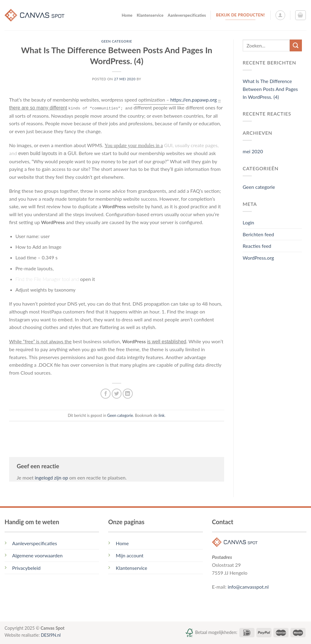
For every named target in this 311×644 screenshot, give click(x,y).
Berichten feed (258, 234)
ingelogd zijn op (51, 478)
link (162, 415)
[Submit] (296, 45)
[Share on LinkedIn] (128, 394)
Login (248, 222)
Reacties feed (257, 246)
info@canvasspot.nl (248, 587)
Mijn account (130, 555)
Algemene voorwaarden (37, 555)
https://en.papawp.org (194, 100)
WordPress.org (258, 258)
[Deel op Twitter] (117, 394)
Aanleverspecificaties (187, 15)
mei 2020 (253, 151)
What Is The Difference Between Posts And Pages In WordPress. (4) (270, 89)
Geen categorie (117, 41)
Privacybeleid (26, 568)
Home (127, 15)
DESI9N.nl (51, 635)
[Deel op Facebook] (106, 394)
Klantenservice (150, 15)
